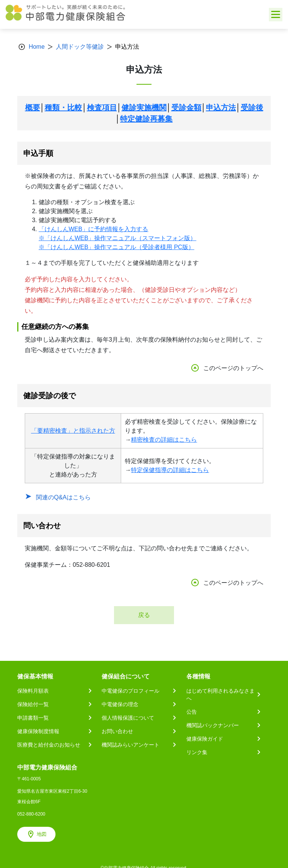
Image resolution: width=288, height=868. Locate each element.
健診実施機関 (144, 108)
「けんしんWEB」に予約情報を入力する (93, 229)
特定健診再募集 (146, 119)
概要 (33, 108)
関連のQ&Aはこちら (63, 497)
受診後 (252, 108)
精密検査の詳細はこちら (164, 440)
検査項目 (102, 108)
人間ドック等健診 (80, 47)
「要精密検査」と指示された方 (73, 431)
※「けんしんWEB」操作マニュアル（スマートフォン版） (117, 238)
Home (37, 47)
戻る (144, 615)
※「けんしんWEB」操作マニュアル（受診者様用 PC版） (116, 247)
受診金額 (186, 108)
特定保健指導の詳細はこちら (170, 470)
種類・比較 (63, 108)
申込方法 (221, 108)
